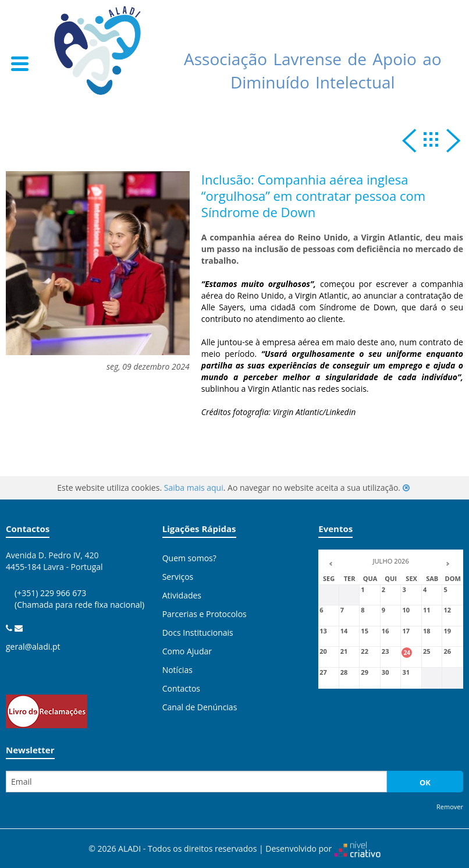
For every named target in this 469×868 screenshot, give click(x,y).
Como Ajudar (187, 651)
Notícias (177, 670)
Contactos (181, 688)
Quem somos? (189, 558)
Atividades (182, 595)
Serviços (178, 577)
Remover (450, 807)
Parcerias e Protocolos (205, 614)
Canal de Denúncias (200, 707)
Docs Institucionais (198, 633)
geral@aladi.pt (33, 646)
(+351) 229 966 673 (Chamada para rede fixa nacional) (79, 610)
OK (425, 782)
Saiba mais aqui (194, 488)
